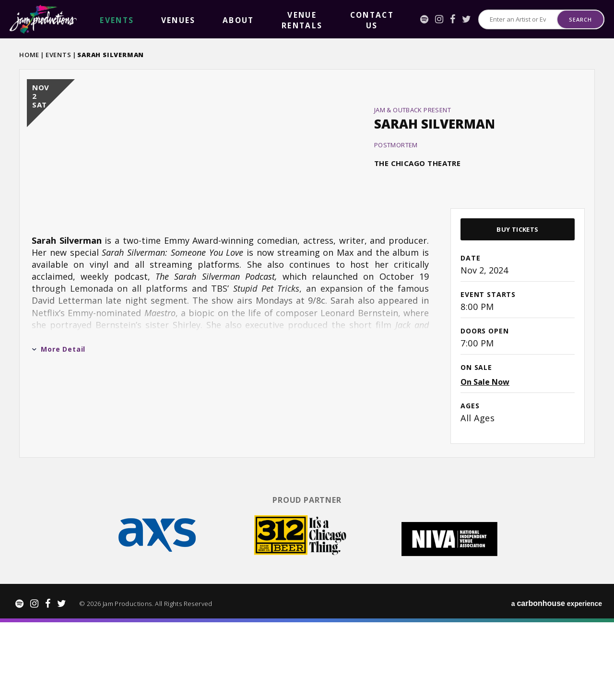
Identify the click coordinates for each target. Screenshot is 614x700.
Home (29, 55)
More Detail (59, 435)
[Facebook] (435, 19)
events (103, 19)
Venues (136, 19)
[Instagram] (421, 19)
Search (580, 19)
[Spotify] (407, 19)
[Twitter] (449, 19)
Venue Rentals (215, 19)
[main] (307, 305)
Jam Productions (43, 19)
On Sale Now (485, 468)
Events (59, 55)
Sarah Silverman (435, 166)
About (169, 19)
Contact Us (272, 19)
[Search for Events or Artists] (509, 19)
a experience (557, 681)
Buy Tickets (517, 315)
